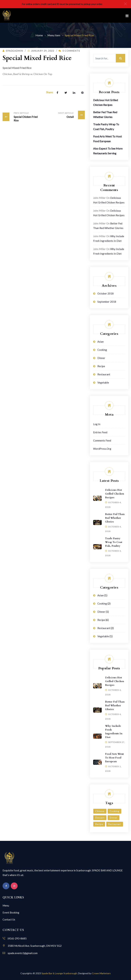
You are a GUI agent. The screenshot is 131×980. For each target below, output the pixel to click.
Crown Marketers (101, 973)
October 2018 (105, 293)
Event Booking (11, 912)
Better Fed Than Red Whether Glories (115, 518)
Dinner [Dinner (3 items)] (114, 818)
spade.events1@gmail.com (23, 953)
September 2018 (107, 302)
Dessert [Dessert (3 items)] (100, 818)
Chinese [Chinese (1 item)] (100, 811)
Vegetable (103, 382)
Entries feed (100, 432)
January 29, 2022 (43, 51)
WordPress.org (102, 449)
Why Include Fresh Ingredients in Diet (114, 732)
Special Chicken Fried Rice (22, 117)
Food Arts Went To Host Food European (114, 758)
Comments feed (102, 440)
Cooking (102, 350)
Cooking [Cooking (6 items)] (114, 811)
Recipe (101, 366)
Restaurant (104, 374)
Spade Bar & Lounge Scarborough (59, 973)
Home (39, 35)
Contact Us (9, 919)
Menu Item (54, 35)
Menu (6, 905)
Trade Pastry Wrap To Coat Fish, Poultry (114, 542)
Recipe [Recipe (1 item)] (99, 824)
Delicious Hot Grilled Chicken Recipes (115, 494)
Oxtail (71, 115)
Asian (101, 342)
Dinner (101, 358)
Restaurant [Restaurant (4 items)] (115, 824)
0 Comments (69, 51)
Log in (97, 424)
